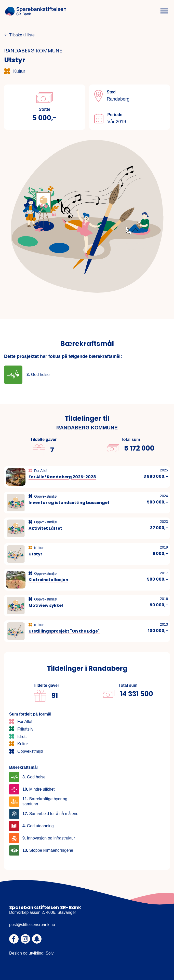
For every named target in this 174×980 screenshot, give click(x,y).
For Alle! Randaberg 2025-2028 (62, 477)
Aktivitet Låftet (45, 528)
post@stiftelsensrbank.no (32, 925)
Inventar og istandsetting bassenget (69, 503)
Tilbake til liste (22, 35)
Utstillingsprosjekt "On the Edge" (64, 631)
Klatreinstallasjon (48, 580)
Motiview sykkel (46, 605)
